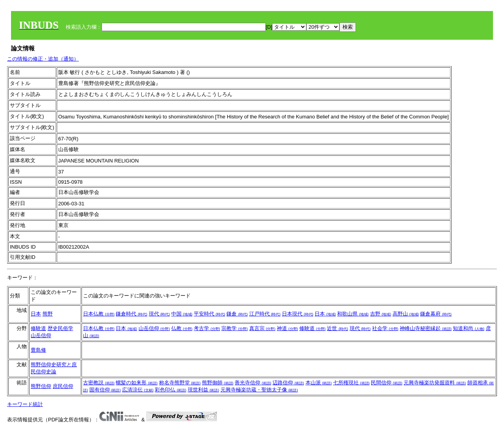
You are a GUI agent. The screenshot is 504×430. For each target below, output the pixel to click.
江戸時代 (265, 314)
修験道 (38, 328)
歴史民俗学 (60, 328)
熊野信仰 (41, 386)
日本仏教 (99, 314)
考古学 (207, 328)
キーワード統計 (25, 404)
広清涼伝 (138, 390)
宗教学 (234, 328)
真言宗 (262, 328)
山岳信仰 (41, 335)
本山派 (319, 383)
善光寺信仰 (253, 383)
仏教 (182, 328)
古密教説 (99, 383)
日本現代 (298, 314)
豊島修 (38, 350)
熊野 (48, 314)
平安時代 (209, 314)
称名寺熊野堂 (180, 383)
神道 (287, 328)
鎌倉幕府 (436, 314)
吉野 (381, 314)
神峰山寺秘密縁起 (426, 328)
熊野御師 (218, 383)
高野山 (406, 314)
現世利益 (204, 390)
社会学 (385, 328)
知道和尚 (469, 328)
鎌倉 (237, 314)
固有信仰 (105, 390)
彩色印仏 (170, 390)
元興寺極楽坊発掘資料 (435, 383)
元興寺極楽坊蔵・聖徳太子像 (259, 390)
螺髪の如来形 (137, 383)
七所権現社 (351, 383)
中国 (182, 314)
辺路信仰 (288, 383)
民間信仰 (387, 383)
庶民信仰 (63, 386)
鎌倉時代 (132, 314)
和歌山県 (353, 314)
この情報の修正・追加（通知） (43, 59)
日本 (36, 314)
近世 (337, 328)
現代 (159, 314)
